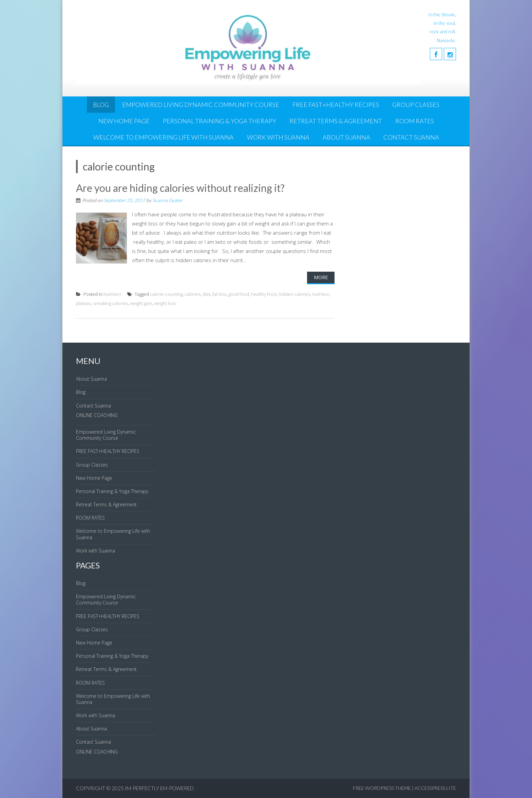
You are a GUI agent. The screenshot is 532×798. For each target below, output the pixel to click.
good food (239, 294)
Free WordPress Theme (382, 788)
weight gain (141, 303)
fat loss (219, 294)
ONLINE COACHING (97, 415)
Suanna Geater (168, 200)
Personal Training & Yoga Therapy (220, 121)
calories (193, 294)
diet (206, 294)
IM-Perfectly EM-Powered (159, 788)
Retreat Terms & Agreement (336, 121)
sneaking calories (111, 303)
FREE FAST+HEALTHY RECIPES (336, 105)
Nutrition (112, 294)
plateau (84, 303)
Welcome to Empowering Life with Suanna (164, 137)
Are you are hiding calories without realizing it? (180, 188)
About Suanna (346, 137)
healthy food (264, 294)
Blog (101, 105)
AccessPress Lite (435, 788)
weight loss (165, 303)
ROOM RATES (415, 121)
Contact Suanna (411, 137)
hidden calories (294, 294)
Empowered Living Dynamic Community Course (201, 105)
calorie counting (166, 294)
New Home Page (124, 121)
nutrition (321, 294)
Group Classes (416, 105)
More (321, 277)
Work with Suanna (278, 137)
